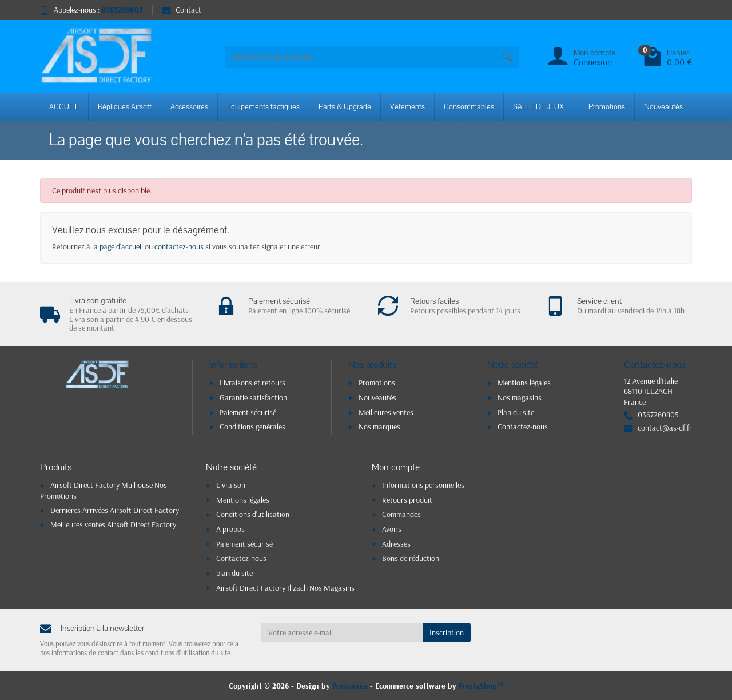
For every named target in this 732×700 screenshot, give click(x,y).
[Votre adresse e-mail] (342, 633)
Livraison (231, 485)
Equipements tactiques (263, 107)
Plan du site (516, 412)
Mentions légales (524, 383)
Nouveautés (663, 107)
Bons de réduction (411, 558)
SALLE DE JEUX (538, 107)
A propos (230, 529)
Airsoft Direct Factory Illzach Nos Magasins (285, 588)
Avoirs (392, 529)
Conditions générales (252, 427)
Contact (182, 10)
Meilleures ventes (386, 412)
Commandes (401, 514)
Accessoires (189, 107)
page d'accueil (121, 246)
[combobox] (361, 57)
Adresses (396, 544)
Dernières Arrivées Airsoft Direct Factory (115, 510)
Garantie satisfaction (253, 397)
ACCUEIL (64, 107)
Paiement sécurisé (248, 412)
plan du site (234, 573)
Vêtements (407, 107)
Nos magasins (520, 397)
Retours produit (407, 500)
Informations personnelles (423, 485)
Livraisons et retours (252, 383)
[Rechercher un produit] (507, 57)
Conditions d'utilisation (253, 514)
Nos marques (379, 427)
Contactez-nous (523, 427)
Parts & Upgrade (345, 107)
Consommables (469, 107)
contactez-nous (179, 246)
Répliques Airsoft (125, 107)
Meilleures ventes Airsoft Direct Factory (113, 524)
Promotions (607, 107)
